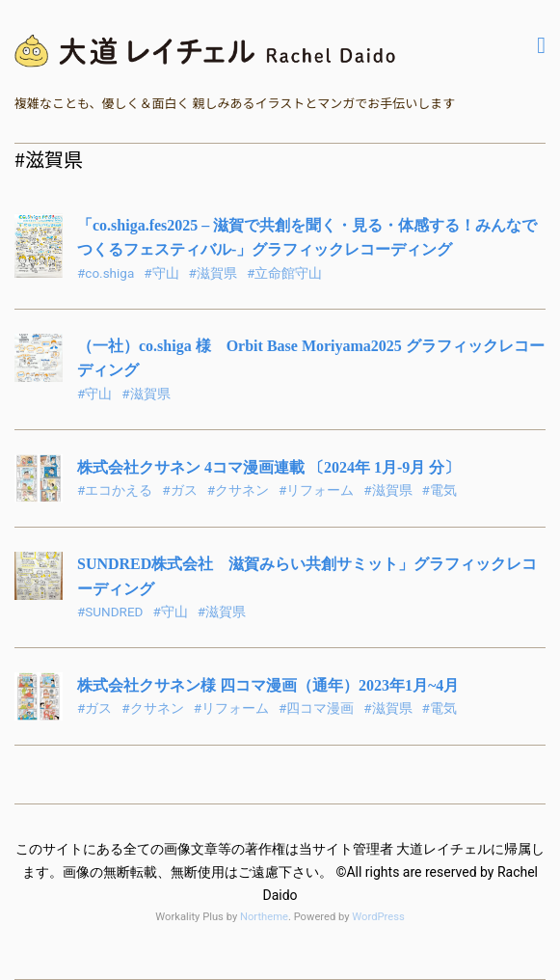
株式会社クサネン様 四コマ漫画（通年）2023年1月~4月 (268, 685)
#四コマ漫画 (316, 708)
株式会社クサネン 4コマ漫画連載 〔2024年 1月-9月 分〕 (268, 467)
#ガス (179, 490)
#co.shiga (106, 273)
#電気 (440, 490)
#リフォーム (316, 490)
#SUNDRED (110, 612)
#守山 (161, 273)
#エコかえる (115, 490)
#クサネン (238, 490)
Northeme (264, 917)
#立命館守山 (284, 273)
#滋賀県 (213, 273)
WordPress (378, 917)
